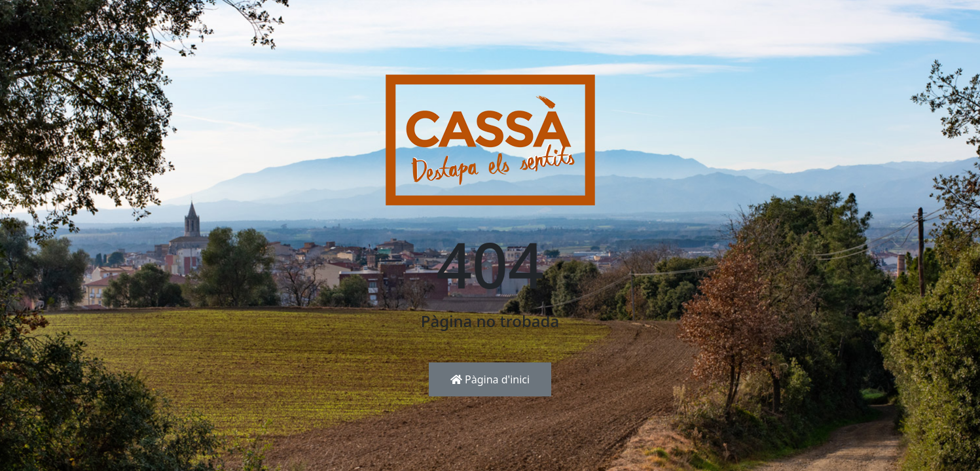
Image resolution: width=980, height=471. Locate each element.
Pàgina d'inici (490, 379)
